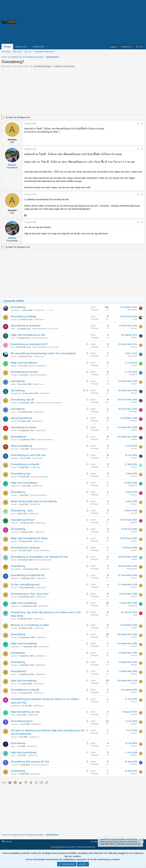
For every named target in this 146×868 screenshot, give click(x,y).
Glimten (134, 338)
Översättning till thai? (23, 520)
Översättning (18, 307)
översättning (18, 381)
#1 (142, 124)
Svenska (7, 842)
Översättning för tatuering (25, 548)
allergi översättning (21, 418)
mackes (14, 356)
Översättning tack (21, 474)
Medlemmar (39, 47)
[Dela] (138, 124)
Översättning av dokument (26, 326)
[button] (28, 47)
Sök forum (18, 52)
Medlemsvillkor (111, 842)
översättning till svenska (24, 372)
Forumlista (6, 52)
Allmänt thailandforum (40, 338)
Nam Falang (132, 310)
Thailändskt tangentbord (44, 52)
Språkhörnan (39, 310)
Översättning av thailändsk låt (27, 575)
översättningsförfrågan (42, 66)
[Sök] (139, 47)
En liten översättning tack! (25, 585)
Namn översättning (21, 446)
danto (13, 746)
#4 (142, 222)
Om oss (28, 52)
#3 (142, 194)
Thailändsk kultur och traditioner (48, 403)
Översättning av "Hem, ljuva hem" (30, 594)
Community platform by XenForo (73, 847)
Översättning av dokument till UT (29, 344)
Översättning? (19, 437)
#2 (142, 149)
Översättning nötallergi (23, 316)
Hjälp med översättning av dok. (28, 335)
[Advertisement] (107, 22)
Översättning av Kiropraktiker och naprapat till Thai (39, 557)
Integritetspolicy (126, 842)
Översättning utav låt (22, 400)
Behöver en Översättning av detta (30, 625)
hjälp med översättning (24, 681)
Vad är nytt (21, 47)
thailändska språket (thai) (64, 66)
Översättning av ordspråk (25, 464)
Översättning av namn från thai (28, 455)
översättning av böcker (24, 427)
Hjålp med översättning (24, 603)
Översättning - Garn (22, 511)
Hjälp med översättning (24, 363)
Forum (7, 47)
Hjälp (137, 842)
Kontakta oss (96, 842)
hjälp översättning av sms (25, 712)
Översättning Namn (22, 721)
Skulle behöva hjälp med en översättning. (34, 501)
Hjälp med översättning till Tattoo (29, 538)
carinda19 (15, 532)
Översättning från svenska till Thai (30, 762)
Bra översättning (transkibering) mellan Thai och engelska (43, 353)
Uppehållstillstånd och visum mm (45, 329)
